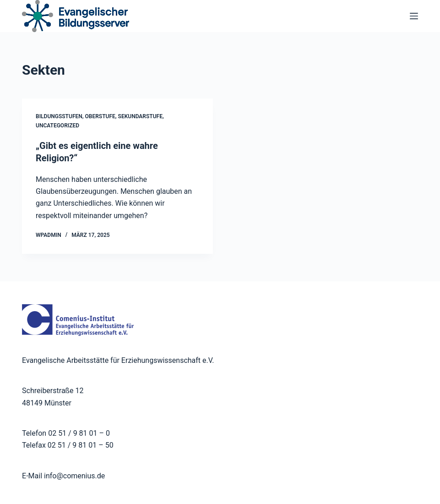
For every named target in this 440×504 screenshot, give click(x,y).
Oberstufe (100, 116)
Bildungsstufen (59, 116)
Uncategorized (57, 126)
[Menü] (414, 16)
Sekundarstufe (140, 116)
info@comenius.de (73, 475)
